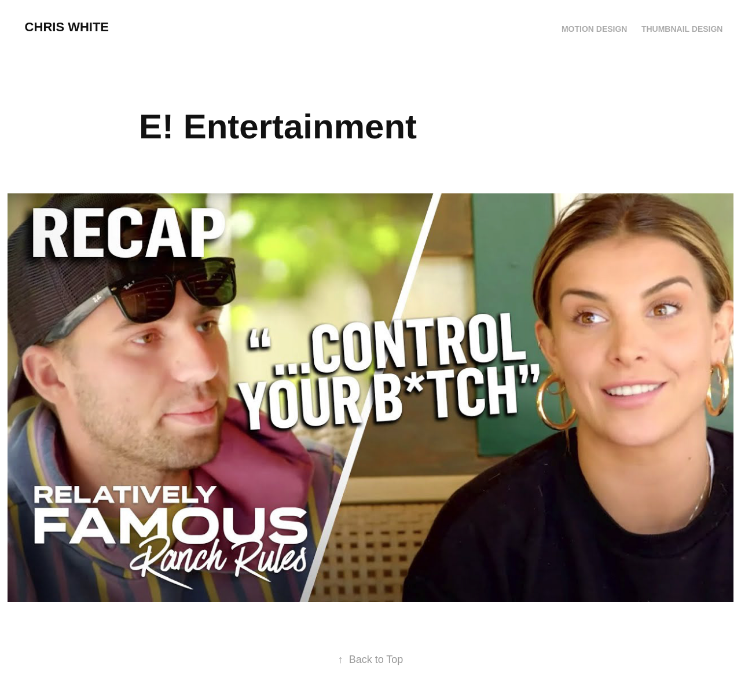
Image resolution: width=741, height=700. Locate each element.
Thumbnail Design (682, 29)
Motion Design (595, 29)
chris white (67, 27)
